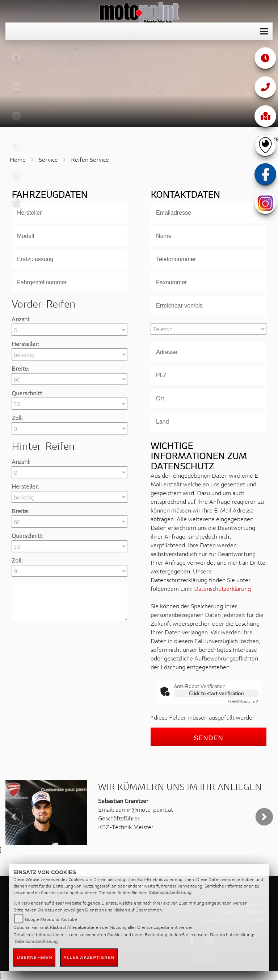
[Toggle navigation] (264, 31)
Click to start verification (216, 693)
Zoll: (17, 418)
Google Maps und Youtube (51, 919)
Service (48, 159)
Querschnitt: (28, 393)
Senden (208, 738)
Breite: (20, 368)
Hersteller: (25, 344)
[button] (14, 817)
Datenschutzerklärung (222, 588)
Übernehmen (34, 957)
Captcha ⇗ (243, 701)
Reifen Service (90, 159)
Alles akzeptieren (89, 957)
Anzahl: (21, 319)
